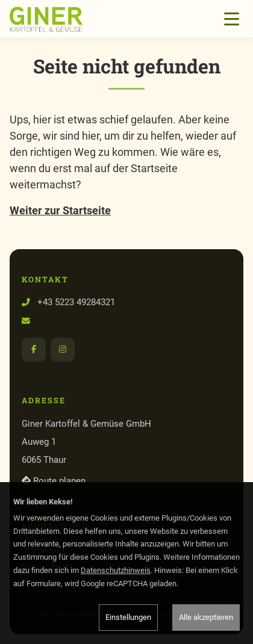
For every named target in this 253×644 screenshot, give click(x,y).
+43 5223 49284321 (76, 302)
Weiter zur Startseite (60, 210)
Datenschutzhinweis (116, 570)
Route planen (54, 481)
